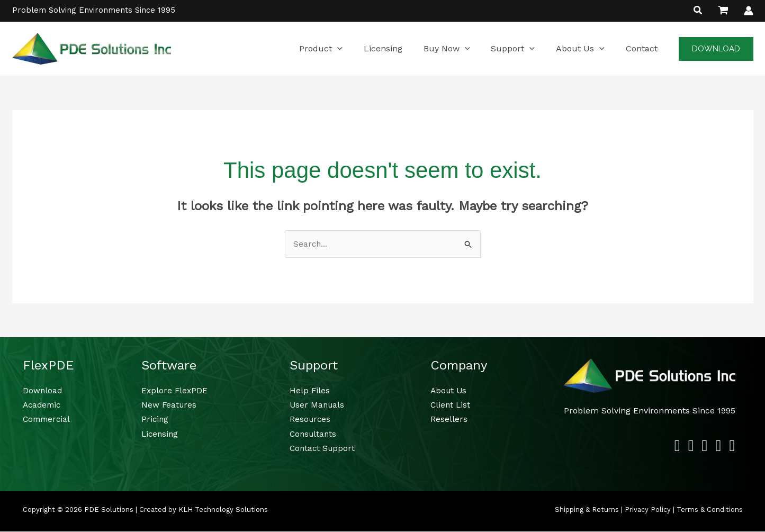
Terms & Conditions (710, 510)
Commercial (48, 420)
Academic (43, 405)
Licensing (161, 434)
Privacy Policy (648, 510)
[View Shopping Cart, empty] (723, 11)
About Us (449, 391)
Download (43, 391)
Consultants (314, 434)
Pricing (155, 420)
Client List (451, 405)
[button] (698, 11)
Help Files (310, 391)
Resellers (449, 420)
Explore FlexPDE (175, 391)
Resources (311, 420)
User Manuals (318, 405)
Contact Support (323, 449)
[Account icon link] (749, 11)
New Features (170, 405)
